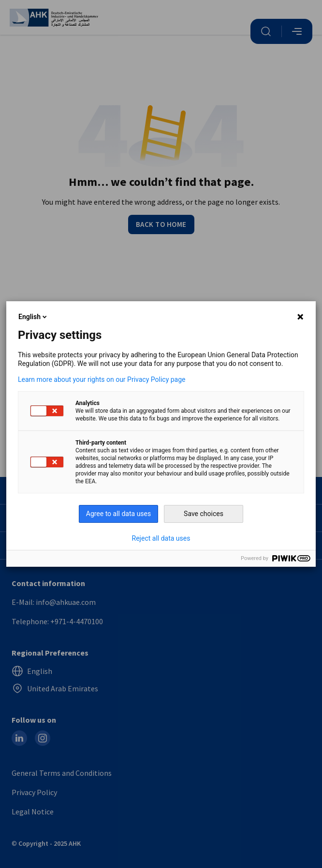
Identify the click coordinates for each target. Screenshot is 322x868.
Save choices (204, 514)
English (33, 317)
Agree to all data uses (119, 514)
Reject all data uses (161, 538)
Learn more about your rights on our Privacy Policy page (102, 379)
